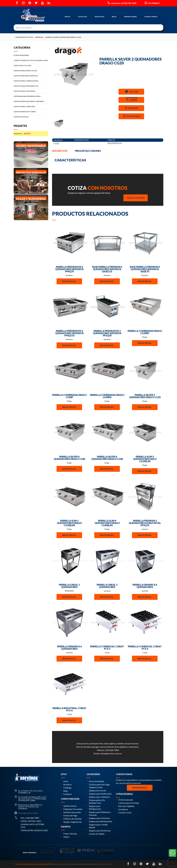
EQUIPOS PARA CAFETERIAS (31, 91)
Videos (65, 837)
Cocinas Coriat (124, 812)
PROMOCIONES (130, 17)
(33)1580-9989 (112, 750)
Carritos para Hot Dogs (128, 803)
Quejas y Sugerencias (71, 822)
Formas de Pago (69, 815)
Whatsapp (131, 108)
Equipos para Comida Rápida (97, 826)
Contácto (66, 794)
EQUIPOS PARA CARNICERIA (31, 106)
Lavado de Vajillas (96, 834)
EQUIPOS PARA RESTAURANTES (31, 76)
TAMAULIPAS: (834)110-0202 (34, 830)
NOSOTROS (99, 17)
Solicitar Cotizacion (131, 92)
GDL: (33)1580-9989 (30, 818)
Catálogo (66, 788)
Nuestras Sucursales (71, 812)
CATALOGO (82, 18)
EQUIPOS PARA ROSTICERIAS (31, 112)
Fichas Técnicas (69, 834)
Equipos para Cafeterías (98, 797)
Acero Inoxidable (95, 781)
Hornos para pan (124, 800)
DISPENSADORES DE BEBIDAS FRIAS (31, 96)
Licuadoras (122, 809)
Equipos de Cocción (96, 790)
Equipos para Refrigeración (94, 807)
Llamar (131, 100)
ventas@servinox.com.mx (111, 753)
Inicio (65, 781)
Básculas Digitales (125, 806)
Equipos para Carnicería (98, 818)
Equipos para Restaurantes (99, 821)
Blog (64, 791)
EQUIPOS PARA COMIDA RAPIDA (31, 81)
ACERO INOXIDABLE (31, 55)
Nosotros (66, 784)
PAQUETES (31, 134)
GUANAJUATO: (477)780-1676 (32, 826)
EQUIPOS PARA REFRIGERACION (31, 86)
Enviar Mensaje (140, 788)
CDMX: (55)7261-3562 (31, 821)
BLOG (114, 18)
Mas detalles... (69, 281)
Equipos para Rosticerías (99, 831)
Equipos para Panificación (99, 794)
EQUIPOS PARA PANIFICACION (31, 71)
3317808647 (152, 3)
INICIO (68, 17)
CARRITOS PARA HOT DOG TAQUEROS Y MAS (31, 60)
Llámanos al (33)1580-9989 (122, 3)
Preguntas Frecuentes (72, 809)
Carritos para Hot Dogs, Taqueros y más (98, 786)
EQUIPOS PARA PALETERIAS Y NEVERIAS (31, 101)
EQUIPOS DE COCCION (31, 66)
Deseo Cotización (136, 198)
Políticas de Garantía (71, 819)
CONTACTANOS (151, 17)
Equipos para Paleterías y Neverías (99, 814)
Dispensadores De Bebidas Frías (96, 801)
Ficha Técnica (131, 116)
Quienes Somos (69, 806)
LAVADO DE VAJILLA (31, 117)
